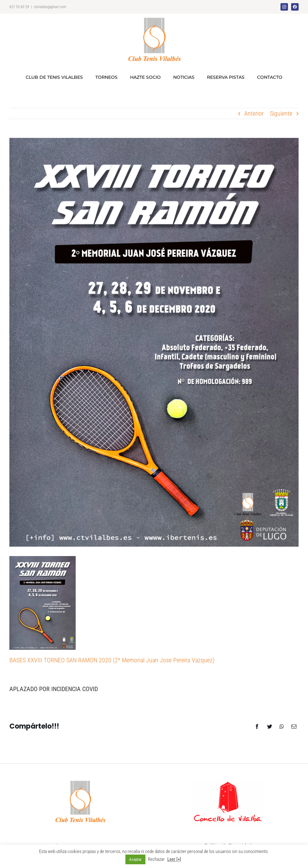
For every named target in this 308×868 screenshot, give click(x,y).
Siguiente (281, 113)
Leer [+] (174, 859)
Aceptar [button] (135, 859)
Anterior (254, 113)
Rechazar (156, 859)
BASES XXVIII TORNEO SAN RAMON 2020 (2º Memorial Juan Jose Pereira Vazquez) (112, 660)
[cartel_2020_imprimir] (154, 342)
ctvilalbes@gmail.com (50, 7)
